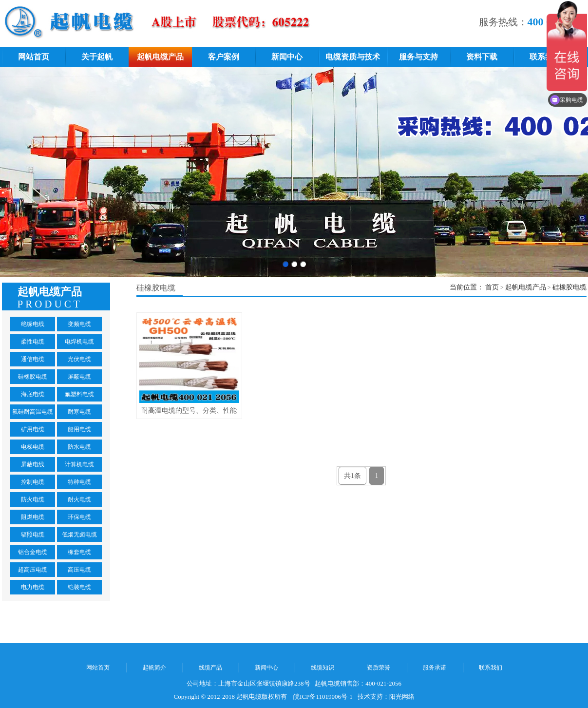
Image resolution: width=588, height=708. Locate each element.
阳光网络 (402, 697)
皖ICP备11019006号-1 (323, 697)
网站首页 (34, 57)
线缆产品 (210, 668)
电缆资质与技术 (353, 57)
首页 (492, 287)
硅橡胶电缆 (569, 287)
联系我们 (545, 57)
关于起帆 (97, 57)
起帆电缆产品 (160, 57)
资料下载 (482, 57)
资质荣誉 (379, 668)
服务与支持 (418, 57)
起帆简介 (154, 668)
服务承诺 (435, 668)
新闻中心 (287, 57)
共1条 (352, 476)
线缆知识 (322, 668)
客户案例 (224, 57)
